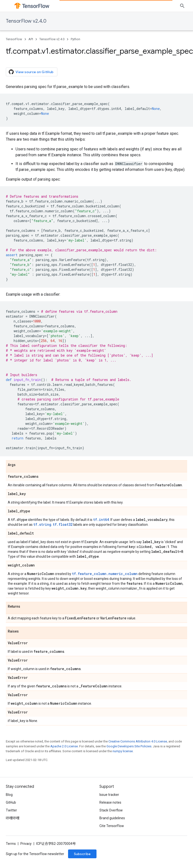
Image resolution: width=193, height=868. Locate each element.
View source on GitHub (31, 72)
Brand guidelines (112, 818)
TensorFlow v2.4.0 (26, 21)
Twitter (11, 810)
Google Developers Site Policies (129, 746)
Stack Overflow (111, 810)
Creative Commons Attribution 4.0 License (138, 741)
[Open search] (182, 6)
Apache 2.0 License (64, 746)
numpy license (123, 751)
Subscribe (82, 854)
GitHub (11, 802)
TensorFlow (14, 39)
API (31, 39)
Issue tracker (109, 795)
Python (75, 39)
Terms (11, 844)
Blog (9, 795)
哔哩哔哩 (13, 818)
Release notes (110, 802)
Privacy (26, 844)
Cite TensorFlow (112, 826)
